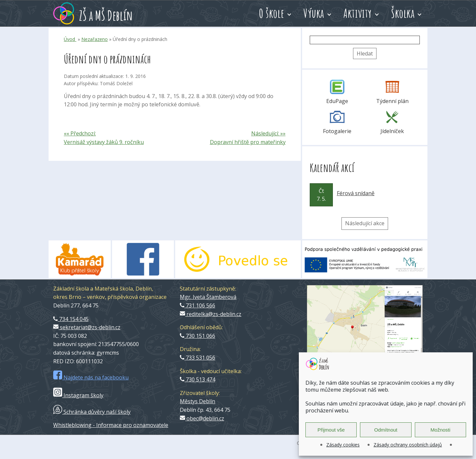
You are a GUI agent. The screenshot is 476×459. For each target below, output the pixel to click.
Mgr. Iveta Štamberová (208, 297)
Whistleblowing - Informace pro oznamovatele (111, 425)
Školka (403, 13)
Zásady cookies (343, 445)
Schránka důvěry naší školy (92, 412)
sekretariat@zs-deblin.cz (87, 327)
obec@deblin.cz (202, 418)
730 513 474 (198, 379)
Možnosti (440, 430)
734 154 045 (71, 319)
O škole (272, 13)
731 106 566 (198, 305)
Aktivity (358, 13)
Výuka (314, 13)
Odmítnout (386, 430)
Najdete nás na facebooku (91, 377)
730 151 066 (198, 336)
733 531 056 (198, 358)
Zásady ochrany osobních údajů (408, 445)
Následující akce (365, 223)
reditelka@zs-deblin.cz (211, 314)
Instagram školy (78, 395)
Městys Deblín (198, 401)
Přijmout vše (331, 430)
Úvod (70, 39)
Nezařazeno (95, 39)
